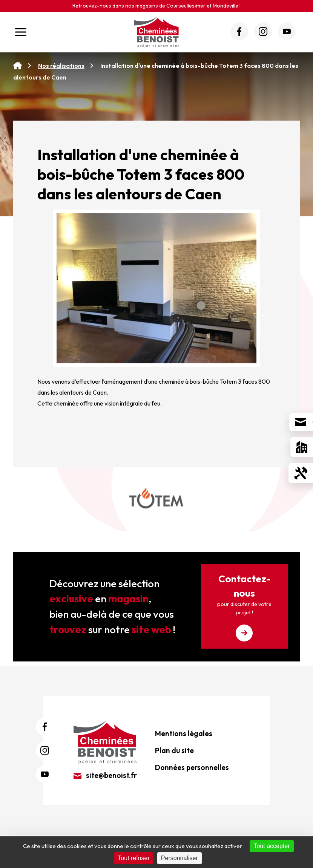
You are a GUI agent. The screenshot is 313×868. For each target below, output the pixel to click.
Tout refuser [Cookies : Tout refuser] (133, 858)
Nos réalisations (61, 66)
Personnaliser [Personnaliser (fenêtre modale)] (180, 858)
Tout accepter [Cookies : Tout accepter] (272, 846)
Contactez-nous (244, 607)
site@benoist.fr (105, 775)
